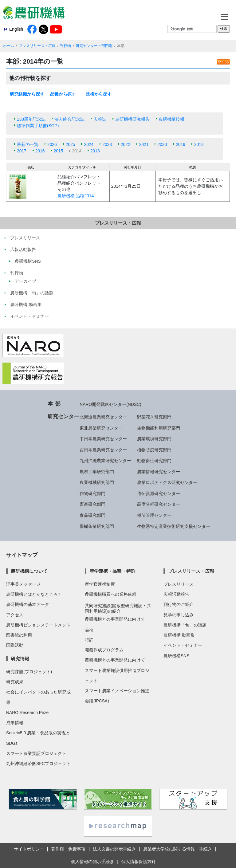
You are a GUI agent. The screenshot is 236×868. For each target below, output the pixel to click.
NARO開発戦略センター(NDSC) (110, 404)
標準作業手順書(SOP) (38, 126)
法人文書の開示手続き (114, 849)
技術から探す (99, 94)
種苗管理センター (154, 515)
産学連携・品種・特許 (112, 571)
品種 (89, 630)
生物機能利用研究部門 (159, 428)
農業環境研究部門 (154, 439)
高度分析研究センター (159, 504)
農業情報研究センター (159, 472)
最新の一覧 (28, 144)
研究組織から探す (27, 94)
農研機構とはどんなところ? (33, 594)
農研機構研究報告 (132, 119)
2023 (107, 144)
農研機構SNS (176, 656)
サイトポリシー (29, 849)
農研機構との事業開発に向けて (115, 619)
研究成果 (15, 682)
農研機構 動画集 (179, 635)
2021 (144, 144)
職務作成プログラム (104, 650)
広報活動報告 (176, 594)
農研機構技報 (171, 119)
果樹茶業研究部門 (97, 526)
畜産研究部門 (92, 504)
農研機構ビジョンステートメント (38, 625)
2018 (199, 144)
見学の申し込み (179, 615)
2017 (22, 151)
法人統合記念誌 (69, 119)
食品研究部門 (92, 515)
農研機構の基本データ (28, 604)
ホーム (9, 46)
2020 (162, 144)
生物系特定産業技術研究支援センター (174, 526)
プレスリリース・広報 (37, 46)
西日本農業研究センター (103, 450)
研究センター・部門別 (94, 46)
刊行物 (65, 46)
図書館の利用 (19, 635)
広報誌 (100, 119)
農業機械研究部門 (97, 482)
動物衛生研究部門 (154, 461)
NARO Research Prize (27, 713)
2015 (58, 151)
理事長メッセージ (23, 584)
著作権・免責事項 (68, 849)
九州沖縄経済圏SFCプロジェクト (38, 764)
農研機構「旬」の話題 (185, 625)
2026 (52, 144)
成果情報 (15, 723)
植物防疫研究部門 (154, 450)
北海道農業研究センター (103, 417)
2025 (71, 144)
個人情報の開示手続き (92, 862)
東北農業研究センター (101, 428)
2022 (126, 144)
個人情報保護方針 (139, 862)
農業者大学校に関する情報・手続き (178, 849)
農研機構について (29, 571)
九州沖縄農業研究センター (105, 461)
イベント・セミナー (183, 645)
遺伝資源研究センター (159, 493)
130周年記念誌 (31, 119)
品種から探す (63, 94)
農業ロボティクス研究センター (167, 482)
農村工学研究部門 (97, 472)
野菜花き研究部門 (154, 417)
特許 (89, 640)
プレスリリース (179, 584)
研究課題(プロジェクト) (29, 672)
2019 (181, 144)
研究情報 (20, 659)
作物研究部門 (92, 493)
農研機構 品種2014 (76, 196)
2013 (95, 151)
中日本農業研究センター (103, 439)
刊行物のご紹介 (179, 604)
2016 (40, 151)
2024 (89, 144)
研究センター (63, 416)
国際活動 (15, 645)
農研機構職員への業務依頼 (111, 594)
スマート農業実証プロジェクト (36, 753)
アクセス (15, 615)
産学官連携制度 (100, 584)
